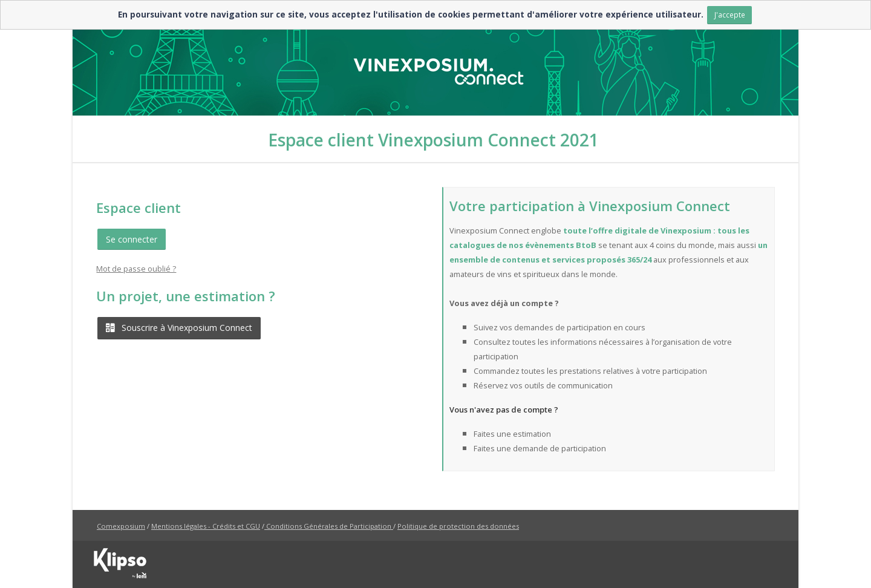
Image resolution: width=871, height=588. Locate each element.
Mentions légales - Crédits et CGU (206, 526)
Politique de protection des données (458, 526)
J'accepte (730, 15)
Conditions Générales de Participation (329, 526)
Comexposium (121, 526)
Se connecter (132, 239)
